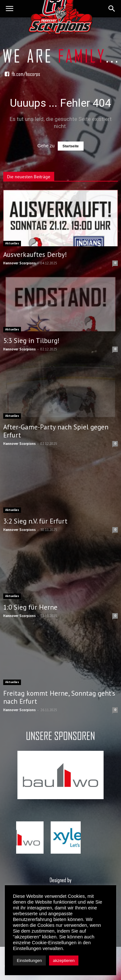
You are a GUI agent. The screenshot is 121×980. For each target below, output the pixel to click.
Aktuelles (12, 243)
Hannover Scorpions (20, 263)
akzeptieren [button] (64, 960)
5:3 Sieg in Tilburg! (31, 341)
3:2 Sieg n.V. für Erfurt (35, 521)
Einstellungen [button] (29, 960)
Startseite (71, 146)
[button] (112, 9)
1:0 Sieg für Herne (30, 607)
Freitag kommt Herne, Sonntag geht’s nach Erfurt (59, 697)
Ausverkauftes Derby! (35, 255)
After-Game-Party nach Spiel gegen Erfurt (56, 431)
